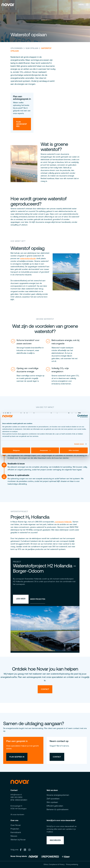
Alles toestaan (74, 450)
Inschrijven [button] (55, 840)
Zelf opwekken (53, 799)
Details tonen (79, 444)
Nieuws (14, 836)
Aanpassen (45, 450)
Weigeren (16, 450)
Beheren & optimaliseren (58, 809)
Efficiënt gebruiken (55, 806)
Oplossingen (17, 48)
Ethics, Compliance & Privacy (54, 864)
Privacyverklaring (72, 864)
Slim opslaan (32, 48)
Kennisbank (16, 832)
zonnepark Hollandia (63, 522)
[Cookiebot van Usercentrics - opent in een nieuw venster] (79, 416)
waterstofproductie (28, 258)
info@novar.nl (16, 795)
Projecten (15, 829)
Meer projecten (38, 599)
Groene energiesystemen (58, 795)
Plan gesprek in (17, 757)
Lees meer (21, 599)
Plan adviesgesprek (22, 124)
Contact (45, 689)
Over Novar (16, 825)
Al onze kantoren (17, 814)
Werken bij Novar (18, 840)
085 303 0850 (16, 797)
